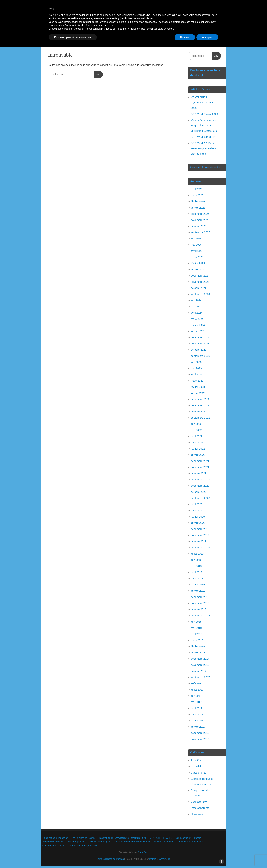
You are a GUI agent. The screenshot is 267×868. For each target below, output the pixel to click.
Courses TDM (199, 802)
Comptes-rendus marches (90, 40)
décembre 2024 (200, 276)
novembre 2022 (200, 405)
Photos (75, 34)
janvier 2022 (198, 455)
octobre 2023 (199, 350)
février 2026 (198, 201)
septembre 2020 (200, 498)
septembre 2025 (200, 232)
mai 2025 (196, 245)
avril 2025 (197, 251)
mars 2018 (197, 640)
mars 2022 (197, 442)
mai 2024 (196, 306)
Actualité (196, 766)
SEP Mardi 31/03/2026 (204, 137)
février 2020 (198, 517)
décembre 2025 (200, 214)
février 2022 (198, 449)
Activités (196, 760)
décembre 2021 (200, 461)
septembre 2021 (200, 479)
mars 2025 (197, 257)
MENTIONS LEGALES (185, 28)
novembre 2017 (200, 665)
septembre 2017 (200, 677)
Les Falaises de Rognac (95, 28)
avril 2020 (197, 504)
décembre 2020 (200, 486)
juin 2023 (196, 362)
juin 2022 (196, 424)
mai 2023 (196, 368)
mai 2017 (196, 702)
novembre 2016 (200, 739)
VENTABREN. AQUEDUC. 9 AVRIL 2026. (203, 102)
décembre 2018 (200, 597)
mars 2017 (197, 714)
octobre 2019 (199, 541)
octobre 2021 (199, 473)
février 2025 (198, 263)
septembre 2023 (200, 356)
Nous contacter (55, 34)
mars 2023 (197, 381)
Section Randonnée (58, 40)
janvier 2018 (198, 653)
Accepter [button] (207, 858)
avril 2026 (197, 189)
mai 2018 (196, 628)
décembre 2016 (200, 733)
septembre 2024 (200, 294)
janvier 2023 (198, 393)
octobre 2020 (199, 492)
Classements (198, 773)
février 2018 (198, 646)
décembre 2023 (200, 337)
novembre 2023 (200, 344)
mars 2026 (197, 195)
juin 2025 (196, 238)
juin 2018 (196, 622)
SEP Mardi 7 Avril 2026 (204, 114)
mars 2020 (197, 510)
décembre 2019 (200, 529)
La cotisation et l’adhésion (61, 28)
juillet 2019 (197, 554)
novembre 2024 (200, 282)
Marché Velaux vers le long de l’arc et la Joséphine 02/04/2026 (204, 125)
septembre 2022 (200, 418)
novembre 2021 (200, 467)
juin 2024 (196, 300)
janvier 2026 (198, 208)
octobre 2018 (199, 609)
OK (97, 74)
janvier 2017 (198, 727)
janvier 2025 (198, 269)
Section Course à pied (156, 34)
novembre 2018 (200, 603)
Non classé (197, 814)
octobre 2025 (199, 226)
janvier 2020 (198, 523)
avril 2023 (197, 374)
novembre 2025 (200, 220)
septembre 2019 (200, 547)
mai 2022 (196, 430)
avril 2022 (197, 436)
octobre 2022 (199, 411)
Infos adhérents (200, 808)
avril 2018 (197, 634)
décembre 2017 (200, 659)
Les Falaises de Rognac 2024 (158, 40)
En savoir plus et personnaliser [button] (73, 858)
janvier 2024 (198, 331)
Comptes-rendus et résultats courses (194, 34)
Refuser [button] (185, 858)
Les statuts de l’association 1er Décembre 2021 (140, 28)
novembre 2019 (200, 535)
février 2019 (198, 585)
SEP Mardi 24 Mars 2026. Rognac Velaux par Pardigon (203, 148)
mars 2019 (197, 578)
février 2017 (198, 720)
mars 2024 (197, 319)
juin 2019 (196, 560)
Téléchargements (127, 34)
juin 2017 (196, 696)
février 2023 (198, 387)
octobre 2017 (199, 671)
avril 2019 (197, 572)
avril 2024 (197, 313)
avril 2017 (197, 708)
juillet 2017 (197, 690)
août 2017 (197, 683)
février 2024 (198, 325)
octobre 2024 (199, 288)
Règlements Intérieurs (98, 34)
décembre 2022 (200, 399)
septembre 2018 (200, 615)
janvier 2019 (198, 591)
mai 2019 (196, 566)
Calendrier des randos (123, 40)
